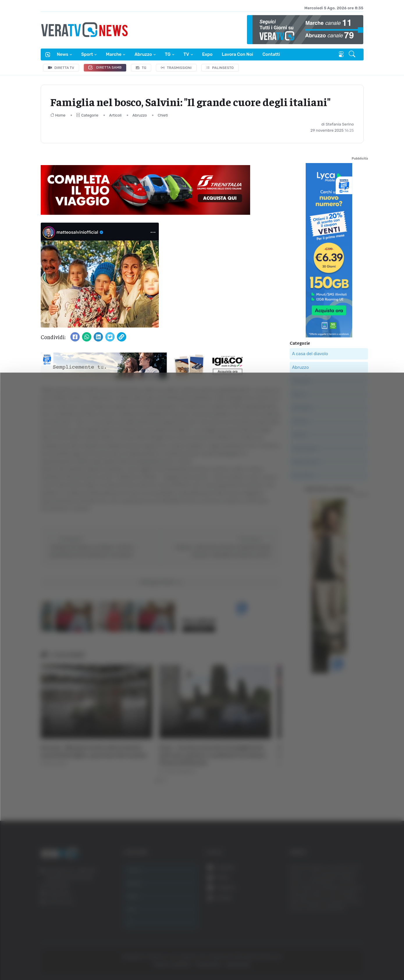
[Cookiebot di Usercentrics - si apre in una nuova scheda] (49, 959)
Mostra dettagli (318, 959)
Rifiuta (345, 923)
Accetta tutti (345, 885)
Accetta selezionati (345, 904)
